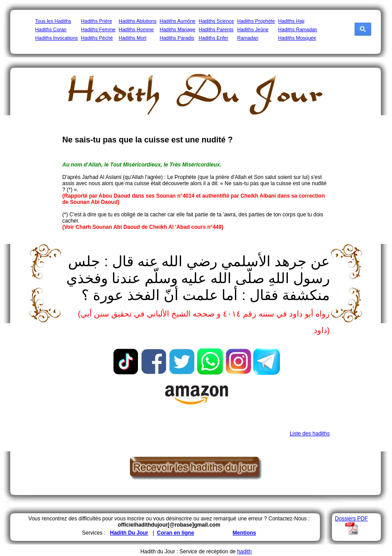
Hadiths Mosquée (297, 38)
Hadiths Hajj (291, 21)
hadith (244, 552)
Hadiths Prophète (256, 21)
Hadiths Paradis (177, 38)
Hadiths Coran (51, 29)
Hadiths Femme (98, 29)
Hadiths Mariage (178, 29)
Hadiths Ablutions (138, 21)
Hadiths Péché (97, 38)
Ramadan (248, 38)
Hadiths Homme (136, 29)
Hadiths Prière (97, 21)
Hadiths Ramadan (298, 29)
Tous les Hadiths (53, 21)
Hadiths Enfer (213, 38)
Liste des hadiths (310, 434)
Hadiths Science (216, 21)
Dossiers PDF (352, 519)
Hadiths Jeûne (253, 29)
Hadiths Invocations (57, 38)
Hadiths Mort (133, 38)
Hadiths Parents (216, 29)
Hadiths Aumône (178, 21)
